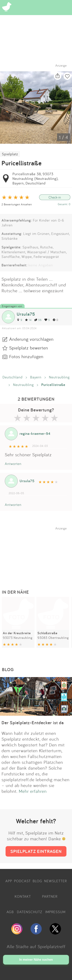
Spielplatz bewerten (29, 348)
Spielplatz (10, 154)
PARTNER (50, 896)
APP (9, 881)
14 (28, 320)
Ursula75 (26, 314)
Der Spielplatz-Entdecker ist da (33, 723)
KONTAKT (23, 896)
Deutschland (13, 377)
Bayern (36, 377)
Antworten (13, 464)
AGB (10, 912)
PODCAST (22, 881)
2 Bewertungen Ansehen (17, 204)
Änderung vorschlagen (31, 339)
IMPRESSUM (55, 912)
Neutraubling (59, 377)
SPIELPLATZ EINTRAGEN (36, 851)
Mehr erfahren (33, 791)
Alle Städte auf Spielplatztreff (36, 946)
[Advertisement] (38, 554)
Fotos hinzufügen (26, 356)
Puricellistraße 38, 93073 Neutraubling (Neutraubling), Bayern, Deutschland (35, 178)
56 (38, 320)
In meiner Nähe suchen (36, 960)
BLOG (37, 881)
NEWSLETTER (55, 881)
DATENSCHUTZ (30, 912)
